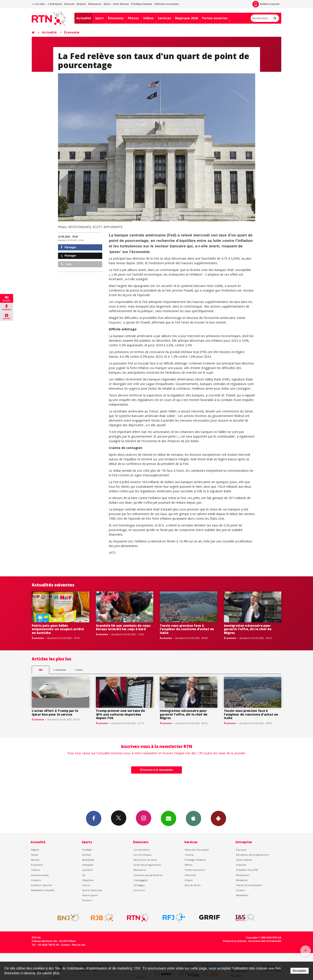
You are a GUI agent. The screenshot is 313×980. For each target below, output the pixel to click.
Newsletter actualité (43, 890)
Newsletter (242, 895)
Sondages (139, 885)
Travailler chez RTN (247, 870)
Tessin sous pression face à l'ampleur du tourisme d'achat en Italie (187, 629)
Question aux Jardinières (148, 875)
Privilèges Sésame (142, 4)
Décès (107, 4)
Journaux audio (40, 875)
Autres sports (90, 895)
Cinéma (189, 855)
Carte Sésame (121, 4)
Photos (133, 18)
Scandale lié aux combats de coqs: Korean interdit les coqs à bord (123, 627)
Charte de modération (249, 885)
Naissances (95, 4)
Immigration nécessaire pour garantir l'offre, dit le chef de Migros (248, 629)
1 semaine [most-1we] (60, 670)
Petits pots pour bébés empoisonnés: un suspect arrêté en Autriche (58, 629)
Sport (99, 18)
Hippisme (88, 880)
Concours (139, 890)
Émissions (116, 18)
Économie (72, 32)
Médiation (242, 880)
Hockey (87, 855)
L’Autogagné (141, 880)
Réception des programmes (252, 855)
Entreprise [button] (55, 4)
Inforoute (69, 4)
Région (35, 850)
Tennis (86, 885)
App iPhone (193, 818)
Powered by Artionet (235, 941)
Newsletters (169, 818)
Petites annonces (195, 870)
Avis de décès (193, 885)
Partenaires (243, 875)
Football (87, 850)
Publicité (241, 865)
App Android (218, 818)
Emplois (81, 4)
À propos (241, 850)
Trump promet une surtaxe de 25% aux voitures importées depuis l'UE (120, 714)
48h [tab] (41, 670)
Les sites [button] (39, 4)
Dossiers (36, 880)
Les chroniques (142, 855)
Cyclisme (87, 870)
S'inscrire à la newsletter (156, 770)
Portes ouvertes (215, 18)
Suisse (35, 855)
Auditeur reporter (42, 885)
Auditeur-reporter (266, 4)
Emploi (189, 880)
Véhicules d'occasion (166, 4)
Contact (240, 890)
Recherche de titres (145, 860)
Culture (35, 870)
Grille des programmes (147, 865)
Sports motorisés (92, 890)
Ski (84, 875)
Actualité (84, 18)
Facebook (94, 818)
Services (164, 18)
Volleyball (88, 865)
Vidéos (148, 18)
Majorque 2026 (186, 18)
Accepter (300, 971)
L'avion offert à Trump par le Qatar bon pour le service (55, 713)
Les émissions (142, 850)
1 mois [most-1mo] (79, 670)
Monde (35, 860)
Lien (66, 264)
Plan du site (78, 945)
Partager (68, 247)
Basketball (88, 860)
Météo (189, 865)
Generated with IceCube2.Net (265, 941)
